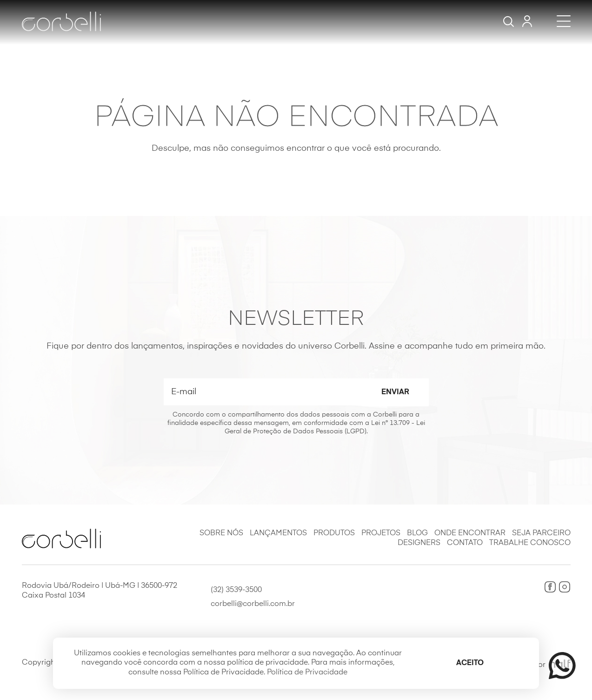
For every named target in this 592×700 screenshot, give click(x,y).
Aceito (470, 663)
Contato (465, 543)
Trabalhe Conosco (530, 543)
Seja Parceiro (541, 533)
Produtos (334, 533)
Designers (419, 543)
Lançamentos (278, 533)
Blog (417, 533)
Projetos (381, 533)
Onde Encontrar (470, 533)
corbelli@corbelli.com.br (253, 604)
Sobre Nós (221, 533)
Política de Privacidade (307, 673)
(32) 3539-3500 (236, 590)
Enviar (395, 392)
